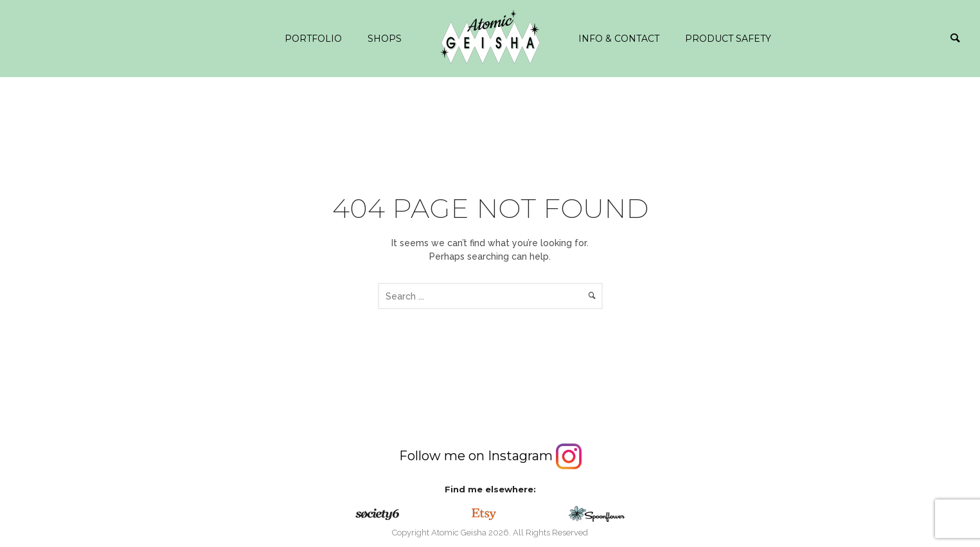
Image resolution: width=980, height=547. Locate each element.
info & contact (619, 39)
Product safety (728, 39)
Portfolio (313, 39)
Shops (385, 39)
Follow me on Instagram (490, 456)
